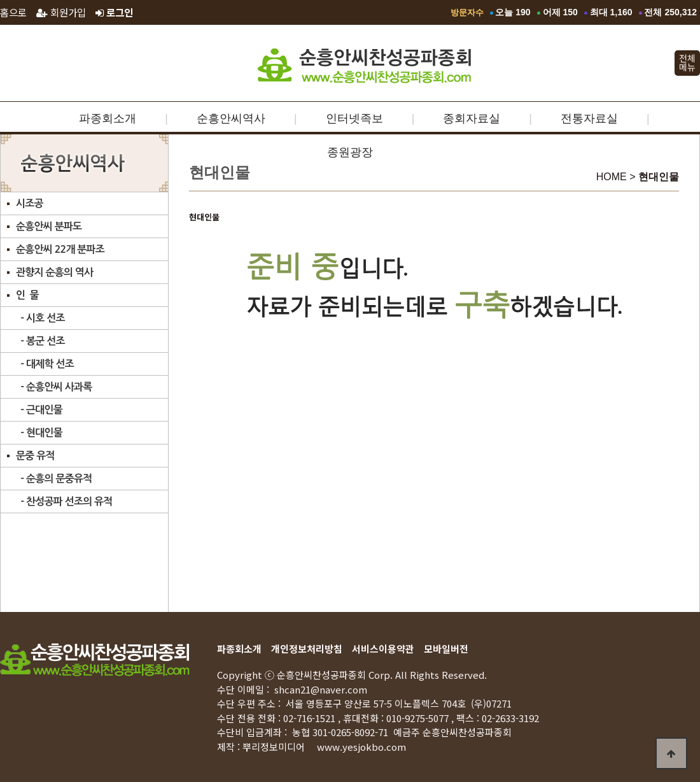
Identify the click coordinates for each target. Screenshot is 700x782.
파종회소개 (108, 118)
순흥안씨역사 (231, 118)
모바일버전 (446, 649)
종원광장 (350, 152)
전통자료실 (589, 118)
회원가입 (61, 12)
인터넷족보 (354, 118)
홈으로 (13, 12)
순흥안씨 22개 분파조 (60, 249)
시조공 (30, 203)
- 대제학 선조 (45, 364)
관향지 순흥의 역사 (54, 272)
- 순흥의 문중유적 (54, 479)
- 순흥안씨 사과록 (54, 387)
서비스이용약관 (383, 649)
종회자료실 (472, 118)
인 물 (27, 295)
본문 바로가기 (0, 0)
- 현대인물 (39, 433)
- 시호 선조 (40, 318)
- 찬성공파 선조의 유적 (64, 501)
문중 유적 (35, 456)
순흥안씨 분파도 (49, 226)
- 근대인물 (39, 410)
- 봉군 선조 (40, 341)
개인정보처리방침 (307, 649)
